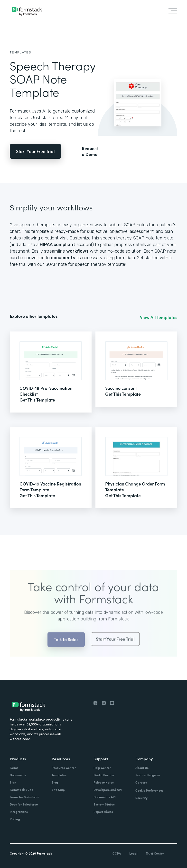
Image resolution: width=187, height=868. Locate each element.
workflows (77, 251)
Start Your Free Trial (35, 151)
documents (63, 258)
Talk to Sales (66, 645)
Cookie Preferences (149, 790)
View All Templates (159, 317)
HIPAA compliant (57, 245)
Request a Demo (90, 151)
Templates (21, 52)
